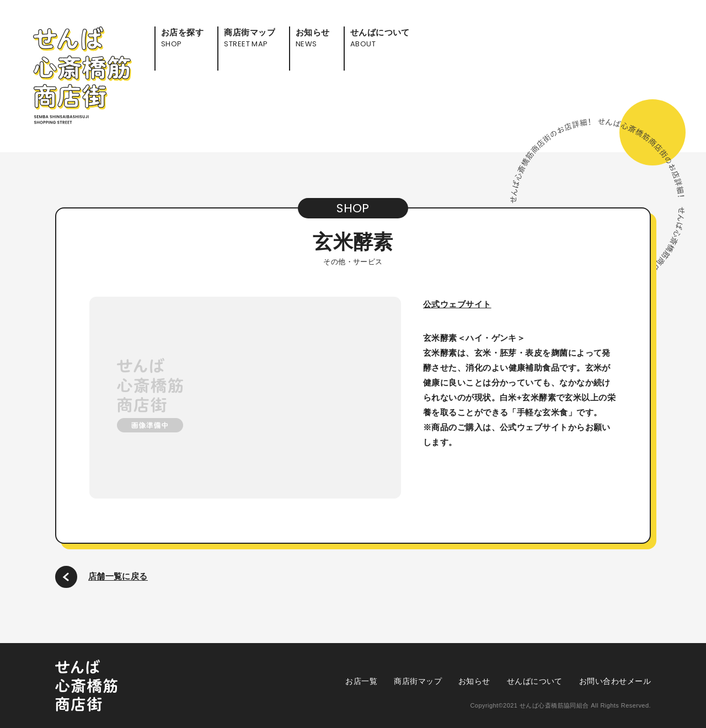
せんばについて (535, 681)
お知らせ (474, 681)
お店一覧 (361, 681)
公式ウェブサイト (457, 304)
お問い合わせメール (615, 681)
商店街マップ (418, 681)
